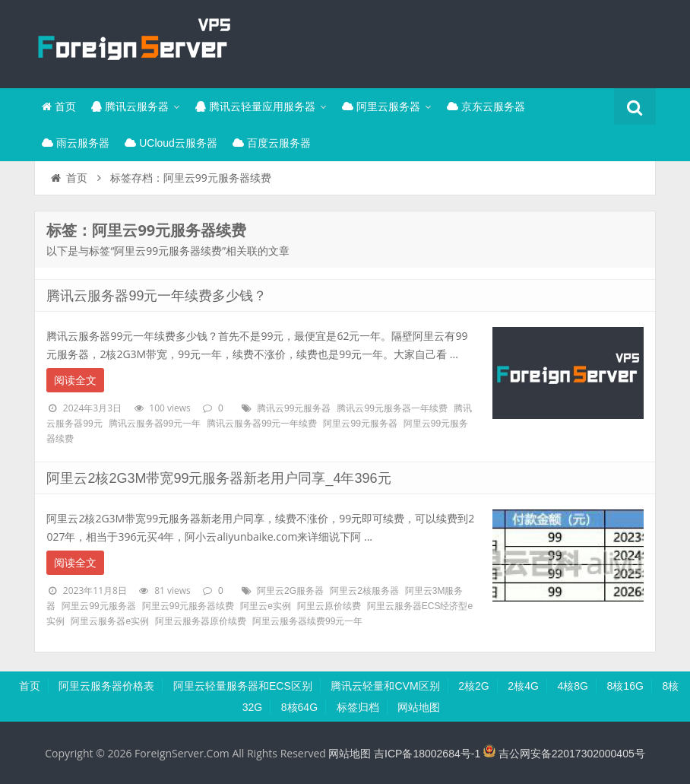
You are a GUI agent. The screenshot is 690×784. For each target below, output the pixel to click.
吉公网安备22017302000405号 (564, 754)
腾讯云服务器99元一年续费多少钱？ (157, 296)
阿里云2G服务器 (290, 591)
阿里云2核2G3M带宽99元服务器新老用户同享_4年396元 (218, 478)
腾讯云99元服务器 (294, 408)
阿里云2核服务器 (364, 591)
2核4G (523, 686)
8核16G (625, 686)
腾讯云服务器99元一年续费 (262, 424)
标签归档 (358, 707)
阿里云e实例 (266, 606)
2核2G (473, 686)
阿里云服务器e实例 (110, 621)
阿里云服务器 (381, 106)
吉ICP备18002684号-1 (427, 754)
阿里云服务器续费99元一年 (307, 621)
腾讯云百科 (133, 42)
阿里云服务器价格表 (106, 686)
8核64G (299, 707)
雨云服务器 (76, 143)
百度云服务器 (272, 143)
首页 (59, 106)
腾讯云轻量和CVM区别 (385, 686)
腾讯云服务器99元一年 (155, 424)
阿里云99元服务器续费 (188, 606)
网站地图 (419, 707)
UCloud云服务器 (171, 143)
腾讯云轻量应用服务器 (255, 106)
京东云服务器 (486, 106)
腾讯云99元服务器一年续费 (392, 408)
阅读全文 (75, 380)
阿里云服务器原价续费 (201, 621)
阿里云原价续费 (329, 606)
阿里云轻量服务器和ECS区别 (243, 686)
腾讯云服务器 (130, 106)
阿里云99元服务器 (360, 424)
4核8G (572, 686)
